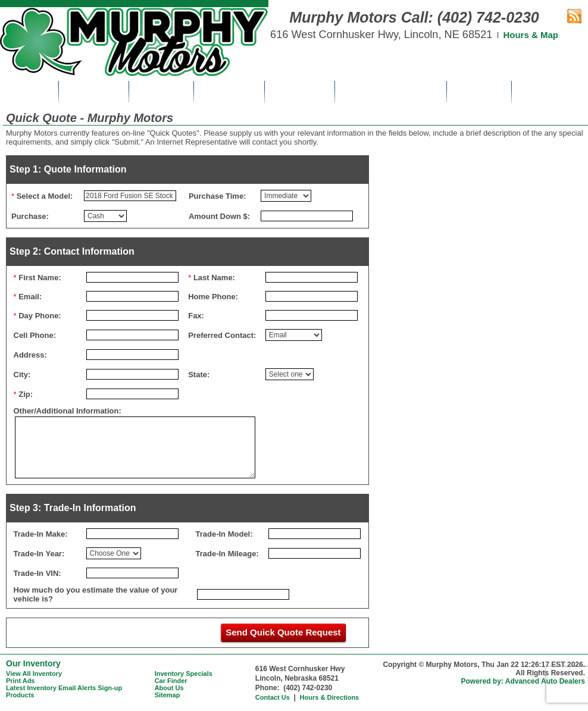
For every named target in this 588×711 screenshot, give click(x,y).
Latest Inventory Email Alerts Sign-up (64, 688)
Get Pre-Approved (391, 92)
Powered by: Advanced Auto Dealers (523, 681)
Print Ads (229, 92)
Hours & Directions (330, 697)
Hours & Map (531, 35)
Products (20, 695)
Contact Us (550, 92)
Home (29, 92)
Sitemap (168, 695)
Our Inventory (33, 663)
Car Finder (300, 92)
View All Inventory (34, 674)
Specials (162, 92)
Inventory (94, 92)
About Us (479, 92)
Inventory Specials (184, 674)
